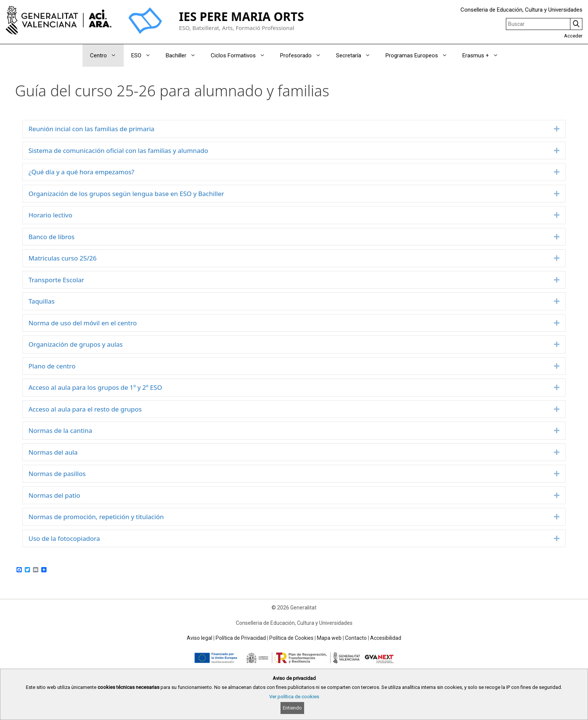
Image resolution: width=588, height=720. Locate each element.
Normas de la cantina (60, 430)
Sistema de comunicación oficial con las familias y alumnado (118, 150)
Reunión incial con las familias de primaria (91, 129)
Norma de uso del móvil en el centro (83, 323)
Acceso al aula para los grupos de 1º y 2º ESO (95, 387)
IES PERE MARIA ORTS (241, 16)
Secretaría (357, 55)
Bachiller (184, 55)
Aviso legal (199, 638)
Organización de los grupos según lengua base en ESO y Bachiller (126, 194)
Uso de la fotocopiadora (64, 538)
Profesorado (304, 55)
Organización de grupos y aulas (76, 344)
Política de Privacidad (241, 638)
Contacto (356, 638)
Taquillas (41, 301)
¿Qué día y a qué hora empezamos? (81, 172)
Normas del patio (54, 495)
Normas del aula (53, 452)
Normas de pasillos (57, 474)
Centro (107, 55)
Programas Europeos (420, 55)
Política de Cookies (291, 638)
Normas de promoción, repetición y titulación (96, 517)
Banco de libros (52, 237)
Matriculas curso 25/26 (62, 258)
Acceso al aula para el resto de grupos (85, 409)
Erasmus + (484, 55)
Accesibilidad (386, 638)
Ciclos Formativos (242, 55)
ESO (145, 55)
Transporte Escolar (56, 280)
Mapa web (329, 638)
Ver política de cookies (294, 697)
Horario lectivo (50, 215)
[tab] (294, 129)
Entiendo (292, 708)
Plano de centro (52, 366)
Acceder (573, 36)
